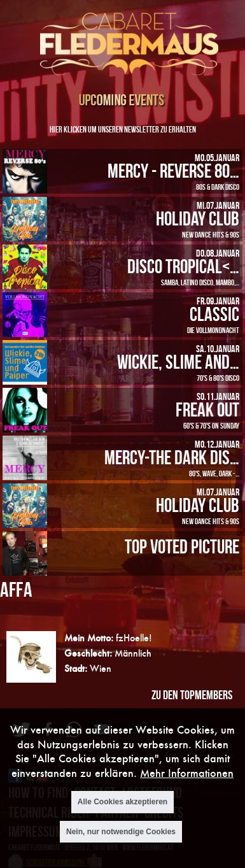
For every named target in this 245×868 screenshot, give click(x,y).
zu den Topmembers (192, 694)
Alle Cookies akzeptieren (122, 811)
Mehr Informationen (187, 781)
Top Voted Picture (182, 546)
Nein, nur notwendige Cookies (121, 840)
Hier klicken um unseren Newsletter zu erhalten (123, 129)
